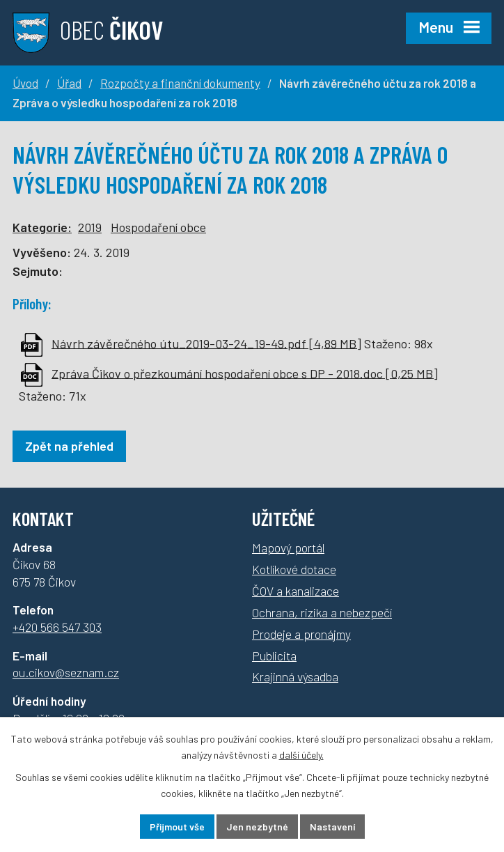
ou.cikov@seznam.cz (66, 672)
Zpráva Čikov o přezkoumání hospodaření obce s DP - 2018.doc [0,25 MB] (245, 373)
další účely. (301, 755)
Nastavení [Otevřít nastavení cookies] (332, 827)
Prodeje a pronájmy (301, 634)
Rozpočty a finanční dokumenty (180, 83)
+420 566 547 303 (57, 627)
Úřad (69, 83)
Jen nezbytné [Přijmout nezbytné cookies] (257, 827)
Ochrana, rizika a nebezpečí (322, 612)
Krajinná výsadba (295, 676)
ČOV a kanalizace (296, 591)
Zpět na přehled (69, 446)
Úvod (25, 83)
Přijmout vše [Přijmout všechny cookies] (177, 827)
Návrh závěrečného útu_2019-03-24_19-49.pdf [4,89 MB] (206, 343)
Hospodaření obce (158, 227)
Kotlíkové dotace (294, 569)
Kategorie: (42, 227)
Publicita (274, 656)
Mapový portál (288, 548)
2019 (90, 227)
